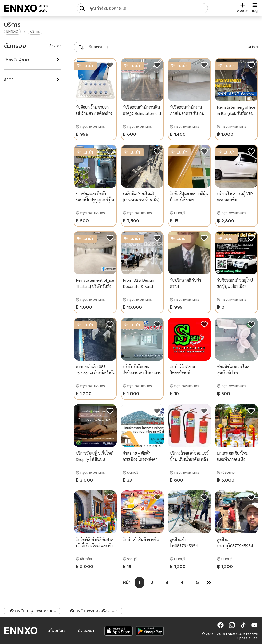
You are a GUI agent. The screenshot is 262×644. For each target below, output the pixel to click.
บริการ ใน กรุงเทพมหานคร (32, 611)
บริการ (35, 32)
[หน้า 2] (152, 583)
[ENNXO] (20, 8)
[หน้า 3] (167, 583)
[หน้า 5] (197, 583)
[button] (221, 625)
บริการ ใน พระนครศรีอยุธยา (93, 611)
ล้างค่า (55, 46)
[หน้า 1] (139, 583)
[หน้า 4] (182, 583)
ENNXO (12, 32)
